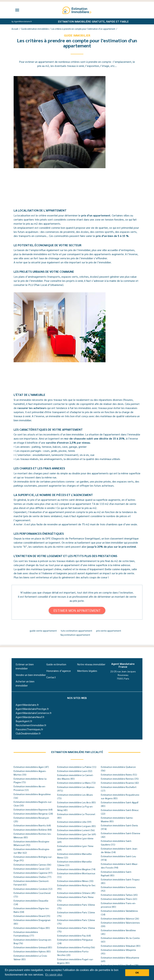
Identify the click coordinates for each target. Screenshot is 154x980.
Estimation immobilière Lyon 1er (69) (77, 834)
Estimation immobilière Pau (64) (74, 935)
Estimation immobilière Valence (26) (120, 918)
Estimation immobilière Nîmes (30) (75, 881)
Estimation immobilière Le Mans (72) (76, 783)
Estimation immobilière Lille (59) (74, 822)
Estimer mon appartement (77, 610)
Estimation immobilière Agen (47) (31, 767)
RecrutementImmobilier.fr (31, 725)
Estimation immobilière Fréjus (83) (32, 928)
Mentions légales (87, 671)
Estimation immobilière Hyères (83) (32, 951)
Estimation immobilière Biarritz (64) (32, 825)
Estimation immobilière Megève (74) (76, 869)
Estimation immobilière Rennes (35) (120, 779)
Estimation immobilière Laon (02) (75, 771)
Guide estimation (56, 664)
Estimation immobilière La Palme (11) (77, 767)
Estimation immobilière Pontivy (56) (76, 947)
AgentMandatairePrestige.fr (32, 709)
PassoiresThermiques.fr (29, 729)
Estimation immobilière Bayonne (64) (33, 809)
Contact (51, 677)
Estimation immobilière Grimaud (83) (33, 947)
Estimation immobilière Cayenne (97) (33, 873)
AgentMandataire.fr (27, 705)
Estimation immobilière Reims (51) (119, 774)
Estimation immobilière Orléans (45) (76, 893)
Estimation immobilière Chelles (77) (33, 877)
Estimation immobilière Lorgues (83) (76, 826)
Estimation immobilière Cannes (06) (32, 865)
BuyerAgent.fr (24, 721)
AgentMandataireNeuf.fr (30, 717)
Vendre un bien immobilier (31, 675)
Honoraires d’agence (59, 671)
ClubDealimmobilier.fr (28, 733)
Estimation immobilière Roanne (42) (120, 783)
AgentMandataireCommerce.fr (34, 713)
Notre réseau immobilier (91, 664)
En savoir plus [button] (54, 975)
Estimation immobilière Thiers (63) (119, 899)
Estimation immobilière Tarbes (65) (119, 895)
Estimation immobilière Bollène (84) (33, 830)
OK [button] (137, 973)
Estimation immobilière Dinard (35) (32, 916)
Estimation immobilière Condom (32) (33, 889)
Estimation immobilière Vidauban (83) (121, 946)
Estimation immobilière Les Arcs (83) (76, 802)
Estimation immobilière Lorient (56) (76, 830)
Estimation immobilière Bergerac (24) (33, 814)
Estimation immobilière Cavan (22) (32, 869)
